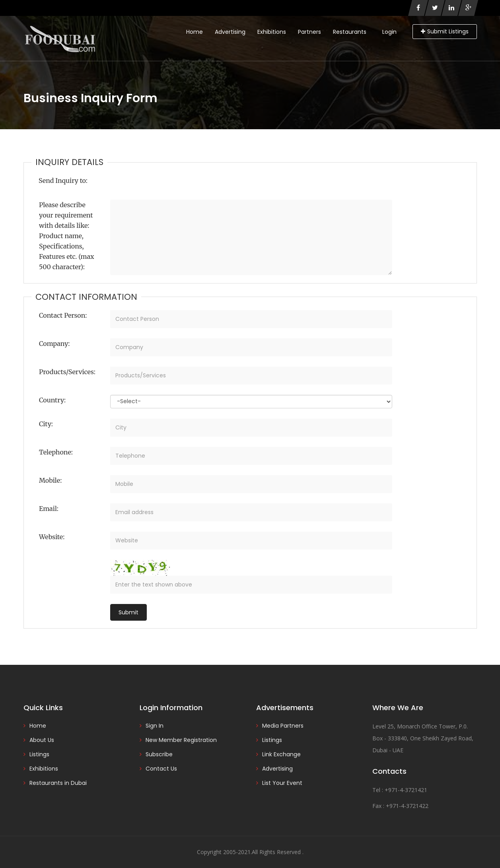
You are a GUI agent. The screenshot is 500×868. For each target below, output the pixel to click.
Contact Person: (63, 315)
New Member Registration (181, 740)
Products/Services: (67, 372)
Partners (309, 32)
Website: (52, 537)
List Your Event (282, 783)
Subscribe (159, 754)
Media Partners (283, 726)
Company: (54, 344)
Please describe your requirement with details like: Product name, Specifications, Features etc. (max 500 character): (66, 236)
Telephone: (56, 452)
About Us (42, 740)
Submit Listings (445, 31)
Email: (49, 509)
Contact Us (161, 769)
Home (195, 32)
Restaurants (350, 32)
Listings (39, 754)
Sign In (155, 726)
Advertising (230, 32)
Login (389, 32)
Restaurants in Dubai (58, 783)
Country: (52, 400)
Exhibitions (272, 32)
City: (46, 424)
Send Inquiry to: (63, 181)
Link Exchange (281, 754)
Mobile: (50, 480)
